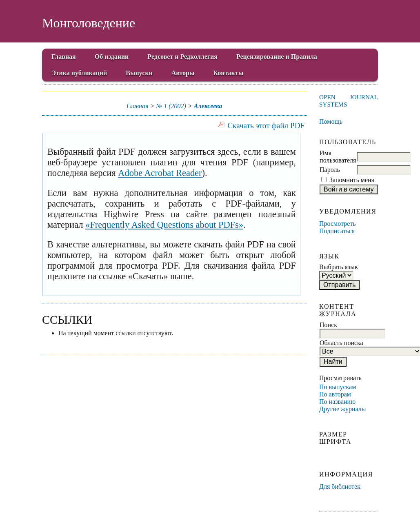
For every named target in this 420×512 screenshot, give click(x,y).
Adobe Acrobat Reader (160, 173)
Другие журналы (343, 409)
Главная (64, 57)
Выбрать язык (339, 267)
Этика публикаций (79, 73)
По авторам (335, 394)
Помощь (331, 121)
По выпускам (338, 387)
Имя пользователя (338, 157)
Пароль (330, 170)
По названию (337, 402)
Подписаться (337, 231)
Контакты (229, 73)
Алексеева (208, 106)
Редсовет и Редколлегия (182, 57)
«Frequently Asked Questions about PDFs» (164, 225)
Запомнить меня (352, 180)
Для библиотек (340, 486)
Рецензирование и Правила (277, 57)
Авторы (183, 73)
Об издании (112, 57)
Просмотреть (338, 224)
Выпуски (139, 73)
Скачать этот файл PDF (266, 126)
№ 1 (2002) (171, 106)
